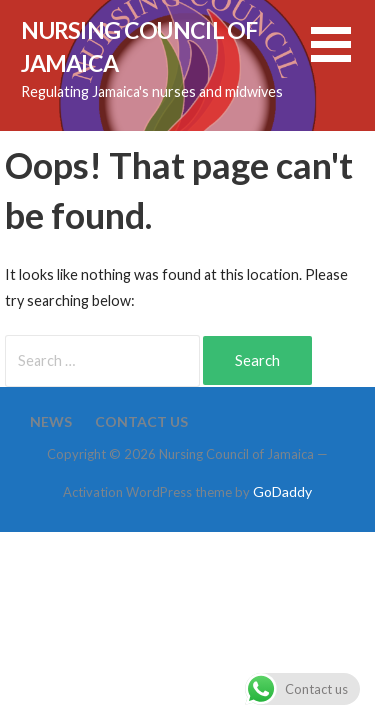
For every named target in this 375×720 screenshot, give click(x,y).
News (51, 421)
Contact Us (141, 421)
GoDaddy (282, 491)
